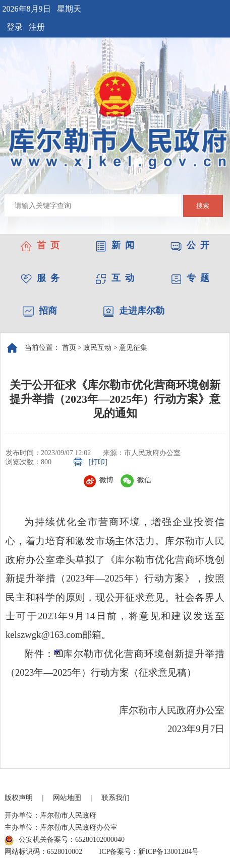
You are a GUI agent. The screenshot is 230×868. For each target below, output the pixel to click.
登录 (15, 27)
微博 (99, 480)
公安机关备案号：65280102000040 (65, 840)
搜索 (203, 206)
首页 (69, 348)
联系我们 (116, 798)
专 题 (190, 278)
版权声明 (19, 798)
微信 (136, 480)
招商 (40, 311)
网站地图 (67, 798)
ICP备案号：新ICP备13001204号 (149, 852)
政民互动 (97, 348)
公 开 (190, 245)
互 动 (115, 278)
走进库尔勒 (134, 311)
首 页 (40, 245)
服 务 (40, 278)
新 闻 (115, 245)
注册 (37, 27)
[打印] (98, 462)
